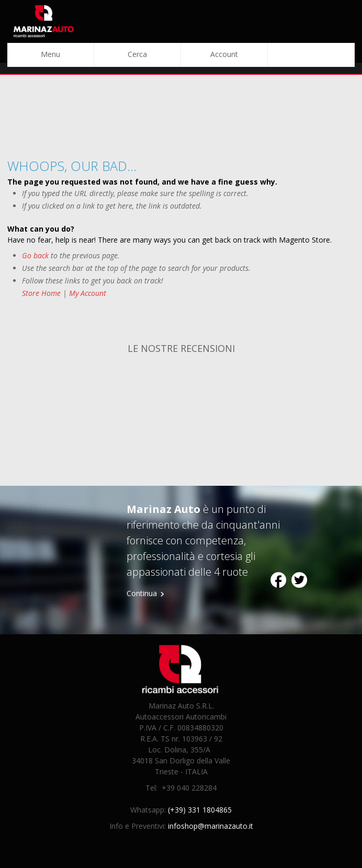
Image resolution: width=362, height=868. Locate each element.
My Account (88, 293)
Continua (142, 593)
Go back (35, 255)
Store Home (41, 293)
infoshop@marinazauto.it (211, 826)
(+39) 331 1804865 (200, 810)
